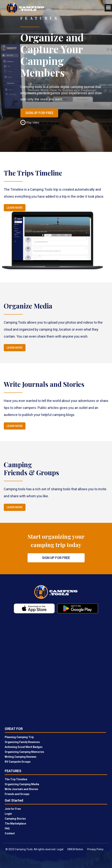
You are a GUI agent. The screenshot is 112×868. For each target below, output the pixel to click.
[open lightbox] (31, 122)
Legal (60, 849)
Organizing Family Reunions (22, 742)
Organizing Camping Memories (24, 752)
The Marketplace (15, 824)
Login (8, 814)
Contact (10, 833)
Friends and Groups (17, 794)
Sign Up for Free (39, 113)
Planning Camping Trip (19, 737)
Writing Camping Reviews (21, 757)
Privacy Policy (95, 849)
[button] (105, 8)
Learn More (15, 208)
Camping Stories (15, 819)
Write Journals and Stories (21, 789)
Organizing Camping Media (22, 784)
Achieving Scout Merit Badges (24, 747)
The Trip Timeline (16, 779)
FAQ (7, 828)
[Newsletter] (56, 671)
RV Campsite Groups (18, 762)
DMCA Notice (75, 849)
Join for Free (13, 809)
